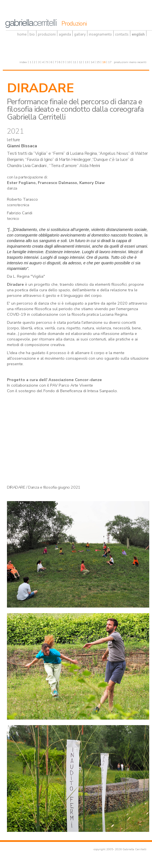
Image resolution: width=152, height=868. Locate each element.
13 (86, 62)
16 (104, 62)
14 (92, 62)
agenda (65, 34)
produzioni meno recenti (130, 62)
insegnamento (100, 34)
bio (32, 34)
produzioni (47, 34)
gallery (80, 34)
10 (69, 62)
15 (98, 62)
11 (75, 62)
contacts (122, 34)
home (22, 34)
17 (110, 62)
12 (80, 62)
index (23, 62)
